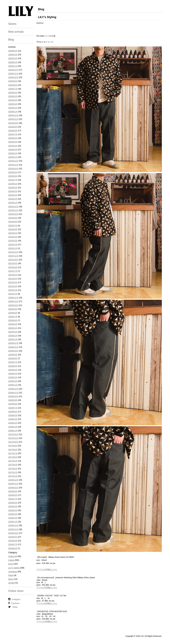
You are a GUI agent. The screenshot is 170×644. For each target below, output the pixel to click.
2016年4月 (13, 510)
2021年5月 (13, 279)
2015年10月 (13, 533)
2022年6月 (13, 229)
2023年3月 (13, 195)
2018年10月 (13, 396)
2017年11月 (13, 438)
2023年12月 (13, 161)
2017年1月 (13, 476)
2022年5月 (13, 233)
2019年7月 (13, 362)
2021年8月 (13, 267)
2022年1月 (13, 248)
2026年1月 (13, 66)
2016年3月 (13, 514)
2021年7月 (13, 271)
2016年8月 (13, 495)
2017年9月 (13, 446)
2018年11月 (13, 393)
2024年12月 (13, 115)
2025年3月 (13, 104)
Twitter (13, 607)
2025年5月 (13, 96)
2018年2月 (13, 427)
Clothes (12, 556)
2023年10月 (13, 169)
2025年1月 (13, 112)
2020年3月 (13, 332)
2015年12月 (13, 525)
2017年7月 (13, 453)
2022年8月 (13, 222)
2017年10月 (13, 442)
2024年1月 (13, 157)
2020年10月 (13, 305)
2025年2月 (13, 108)
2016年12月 (13, 480)
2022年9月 (13, 218)
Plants (11, 575)
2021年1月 (13, 294)
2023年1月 (13, 203)
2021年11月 (13, 256)
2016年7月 (13, 499)
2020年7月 (13, 317)
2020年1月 (13, 339)
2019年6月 (13, 366)
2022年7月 (13, 226)
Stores (12, 24)
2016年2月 (13, 518)
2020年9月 (13, 309)
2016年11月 (13, 484)
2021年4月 (13, 282)
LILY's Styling (14, 568)
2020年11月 (13, 301)
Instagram (14, 599)
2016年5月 (13, 506)
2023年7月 (13, 180)
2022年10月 (13, 214)
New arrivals (16, 32)
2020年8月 (13, 313)
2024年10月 (13, 123)
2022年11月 (13, 210)
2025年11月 (13, 74)
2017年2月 (13, 472)
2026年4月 (13, 55)
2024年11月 (13, 119)
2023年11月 (13, 165)
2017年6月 (13, 457)
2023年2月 (13, 199)
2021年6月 (13, 275)
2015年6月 (13, 548)
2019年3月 (13, 377)
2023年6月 (13, 184)
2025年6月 (13, 93)
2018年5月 (13, 415)
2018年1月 (13, 431)
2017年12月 (13, 434)
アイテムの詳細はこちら (47, 569)
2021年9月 (13, 263)
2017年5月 (13, 461)
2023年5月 (13, 188)
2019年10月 (13, 351)
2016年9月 (13, 491)
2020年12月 (13, 298)
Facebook (14, 603)
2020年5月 (13, 324)
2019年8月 (13, 358)
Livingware (13, 572)
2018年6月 (13, 412)
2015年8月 (13, 541)
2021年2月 (13, 290)
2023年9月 (13, 172)
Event (11, 564)
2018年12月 (13, 389)
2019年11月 (13, 347)
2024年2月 (13, 153)
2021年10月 (13, 260)
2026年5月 (13, 51)
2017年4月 (13, 465)
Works (11, 579)
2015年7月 (13, 544)
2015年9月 (13, 537)
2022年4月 (13, 237)
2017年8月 (13, 450)
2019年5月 (13, 370)
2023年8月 (13, 176)
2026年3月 (13, 58)
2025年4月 (13, 100)
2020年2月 (13, 336)
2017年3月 (13, 469)
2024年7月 (13, 134)
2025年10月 (13, 77)
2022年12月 (13, 207)
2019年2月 (13, 381)
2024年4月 (13, 146)
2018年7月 (13, 408)
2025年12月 (13, 70)
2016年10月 (13, 488)
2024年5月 (13, 142)
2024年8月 (13, 131)
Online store (16, 591)
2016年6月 (13, 503)
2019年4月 (13, 374)
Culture (11, 560)
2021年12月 (13, 252)
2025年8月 (13, 85)
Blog (11, 40)
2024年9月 (13, 127)
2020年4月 (13, 328)
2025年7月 (13, 89)
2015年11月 (13, 529)
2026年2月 (13, 62)
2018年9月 (13, 400)
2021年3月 (13, 286)
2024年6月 (13, 138)
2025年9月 (13, 81)
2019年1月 (13, 385)
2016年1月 (13, 522)
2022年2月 (13, 245)
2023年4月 (13, 191)
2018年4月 (13, 419)
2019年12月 (13, 343)
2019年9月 (13, 355)
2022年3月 (13, 241)
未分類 (11, 583)
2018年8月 (13, 404)
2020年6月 (13, 320)
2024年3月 (13, 150)
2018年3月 (13, 423)
